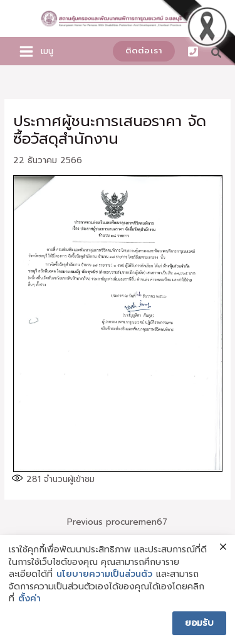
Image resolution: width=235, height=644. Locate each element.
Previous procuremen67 (117, 522)
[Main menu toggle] (27, 51)
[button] (144, 51)
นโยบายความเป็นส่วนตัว (104, 574)
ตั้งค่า (29, 599)
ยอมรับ (199, 623)
